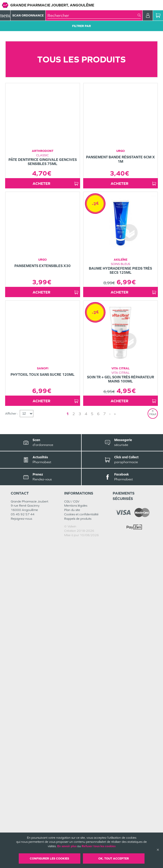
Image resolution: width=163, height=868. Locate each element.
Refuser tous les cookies (99, 846)
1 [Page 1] (68, 740)
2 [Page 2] (74, 740)
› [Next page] (110, 740)
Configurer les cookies (49, 858)
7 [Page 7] (104, 740)
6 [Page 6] (98, 740)
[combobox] (93, 15)
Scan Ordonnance (28, 15)
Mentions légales (76, 832)
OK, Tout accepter (114, 858)
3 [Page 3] (80, 740)
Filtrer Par (81, 26)
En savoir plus (67, 846)
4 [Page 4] (86, 740)
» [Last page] (115, 740)
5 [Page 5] (92, 740)
